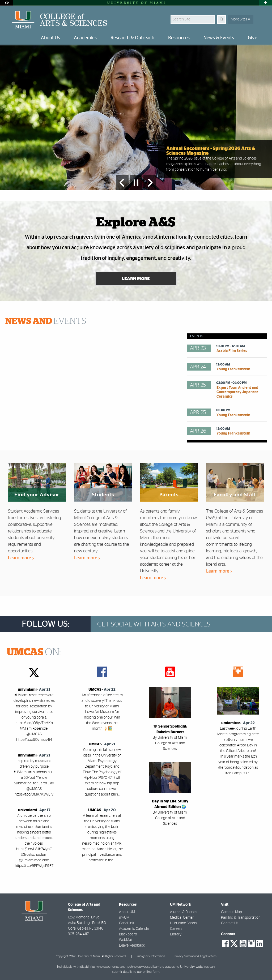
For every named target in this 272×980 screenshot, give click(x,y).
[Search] (221, 20)
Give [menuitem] (252, 38)
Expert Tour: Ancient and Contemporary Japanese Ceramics (237, 393)
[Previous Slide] (122, 183)
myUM (124, 918)
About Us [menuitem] (50, 38)
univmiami (27, 690)
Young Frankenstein (233, 369)
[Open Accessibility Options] (7, 3)
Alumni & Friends (184, 912)
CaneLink (127, 923)
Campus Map (231, 912)
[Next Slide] (150, 183)
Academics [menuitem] (85, 38)
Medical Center (182, 918)
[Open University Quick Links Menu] (265, 3)
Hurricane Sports (183, 923)
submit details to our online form (136, 972)
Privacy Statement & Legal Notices (195, 957)
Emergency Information (150, 957)
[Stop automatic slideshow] (136, 183)
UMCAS (95, 690)
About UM (127, 912)
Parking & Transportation (241, 918)
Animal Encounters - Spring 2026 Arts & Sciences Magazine (211, 151)
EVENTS (46, 322)
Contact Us (230, 923)
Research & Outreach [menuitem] (132, 38)
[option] (136, 117)
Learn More (136, 279)
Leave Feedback (132, 946)
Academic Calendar (135, 929)
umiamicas (231, 723)
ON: (34, 653)
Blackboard (128, 935)
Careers (176, 929)
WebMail (126, 940)
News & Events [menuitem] (219, 38)
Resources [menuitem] (179, 38)
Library (176, 935)
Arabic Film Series (232, 351)
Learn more (21, 558)
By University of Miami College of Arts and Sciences (170, 743)
